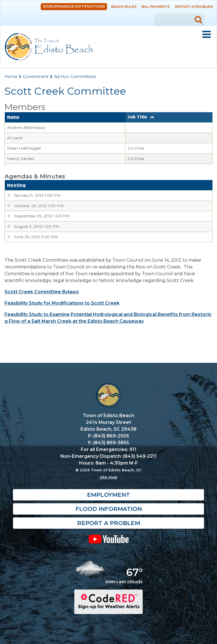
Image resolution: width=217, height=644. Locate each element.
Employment (108, 495)
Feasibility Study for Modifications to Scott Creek (62, 303)
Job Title (137, 117)
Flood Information (109, 509)
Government (36, 77)
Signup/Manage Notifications (74, 6)
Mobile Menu (207, 34)
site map (108, 477)
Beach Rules (124, 7)
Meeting (16, 185)
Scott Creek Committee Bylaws (42, 292)
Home (11, 77)
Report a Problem (194, 7)
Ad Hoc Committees (75, 77)
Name (13, 117)
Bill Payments (156, 7)
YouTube (108, 539)
